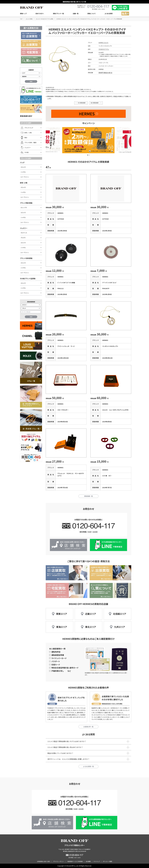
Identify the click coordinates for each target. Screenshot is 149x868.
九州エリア (120, 627)
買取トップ (23, 13)
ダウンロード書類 (107, 861)
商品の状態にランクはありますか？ (60, 753)
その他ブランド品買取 (28, 279)
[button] (88, 155)
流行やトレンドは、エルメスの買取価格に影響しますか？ (68, 759)
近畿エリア (91, 614)
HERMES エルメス (103, 43)
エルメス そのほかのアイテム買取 (44, 19)
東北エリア (91, 627)
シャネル (23, 172)
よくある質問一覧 (88, 766)
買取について (92, 13)
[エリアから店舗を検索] (31, 73)
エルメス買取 (29, 19)
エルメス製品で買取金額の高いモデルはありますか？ (67, 741)
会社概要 (88, 861)
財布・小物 (24, 183)
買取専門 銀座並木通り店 (105, 73)
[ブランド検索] (31, 308)
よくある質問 (109, 13)
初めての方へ (40, 13)
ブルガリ (23, 238)
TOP (21, 19)
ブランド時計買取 (26, 203)
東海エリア (62, 627)
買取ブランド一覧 (58, 13)
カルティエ (24, 233)
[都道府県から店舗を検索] (31, 77)
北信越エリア (120, 614)
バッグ (22, 163)
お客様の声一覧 (88, 727)
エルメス (23, 167)
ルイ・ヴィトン (25, 177)
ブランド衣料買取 (26, 258)
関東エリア (62, 614)
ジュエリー (24, 228)
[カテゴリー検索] (31, 305)
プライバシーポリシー (59, 861)
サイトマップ (97, 861)
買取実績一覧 (88, 496)
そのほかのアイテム (104, 49)
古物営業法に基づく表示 (44, 861)
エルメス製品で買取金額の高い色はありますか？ (65, 747)
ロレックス (24, 207)
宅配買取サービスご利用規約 (75, 861)
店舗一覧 (76, 13)
